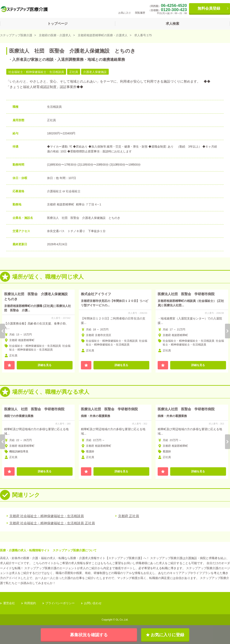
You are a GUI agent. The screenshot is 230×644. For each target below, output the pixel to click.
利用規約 (30, 603)
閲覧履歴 (140, 9)
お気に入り (125, 9)
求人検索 (172, 24)
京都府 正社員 (129, 516)
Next (227, 331)
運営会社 (9, 603)
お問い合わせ (93, 603)
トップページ (57, 24)
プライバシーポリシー (60, 603)
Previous (3, 331)
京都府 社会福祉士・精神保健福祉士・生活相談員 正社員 (52, 523)
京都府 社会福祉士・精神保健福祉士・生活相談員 (47, 516)
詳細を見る (45, 365)
